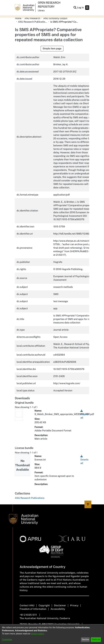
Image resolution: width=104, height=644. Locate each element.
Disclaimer (60, 606)
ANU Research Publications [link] (33, 22)
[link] (30, 498)
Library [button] (41, 11)
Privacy (74, 606)
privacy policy (37, 634)
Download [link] (84, 414)
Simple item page (52, 49)
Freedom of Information (33, 609)
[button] (75, 8)
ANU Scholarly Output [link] (55, 18)
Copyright (44, 606)
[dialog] (52, 634)
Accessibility (58, 609)
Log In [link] (81, 8)
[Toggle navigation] (87, 8)
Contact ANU (27, 606)
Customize (7, 639)
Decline (85, 639)
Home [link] (18, 18)
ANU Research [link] (32, 18)
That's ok (96, 639)
